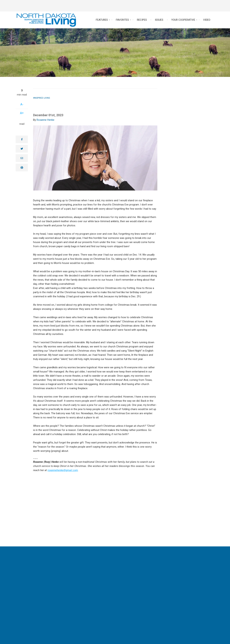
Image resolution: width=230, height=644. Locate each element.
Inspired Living (42, 98)
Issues (159, 20)
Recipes (142, 20)
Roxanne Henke (45, 120)
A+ (22, 113)
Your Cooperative (183, 20)
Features (102, 20)
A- (22, 104)
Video (207, 20)
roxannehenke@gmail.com (63, 470)
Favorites (122, 20)
